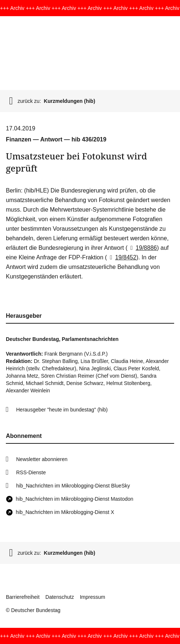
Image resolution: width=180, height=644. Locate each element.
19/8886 (142, 248)
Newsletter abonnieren (42, 459)
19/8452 (122, 257)
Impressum (93, 597)
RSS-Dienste (31, 472)
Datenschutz (60, 597)
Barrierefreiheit (23, 597)
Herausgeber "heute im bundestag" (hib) (62, 410)
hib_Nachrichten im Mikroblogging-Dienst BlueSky (73, 486)
